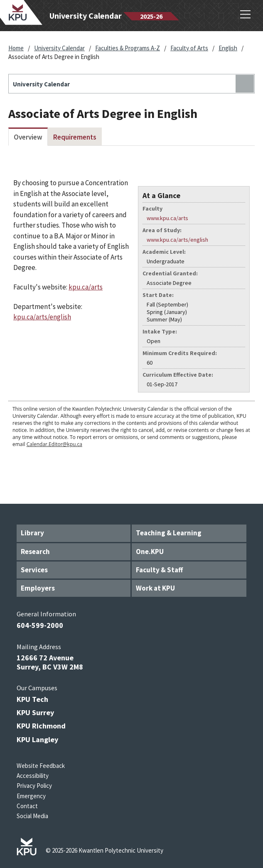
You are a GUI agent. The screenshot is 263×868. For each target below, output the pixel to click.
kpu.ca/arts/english (42, 317)
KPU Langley (37, 739)
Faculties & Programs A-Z (128, 48)
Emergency (31, 796)
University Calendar (59, 48)
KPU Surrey (35, 712)
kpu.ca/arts (86, 287)
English (228, 48)
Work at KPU (155, 588)
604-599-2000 (40, 625)
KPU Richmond (41, 726)
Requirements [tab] (75, 137)
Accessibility (33, 776)
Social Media (32, 816)
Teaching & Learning (169, 533)
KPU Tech (32, 699)
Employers (38, 588)
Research (35, 552)
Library (32, 533)
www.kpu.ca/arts (167, 218)
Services (34, 570)
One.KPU (150, 552)
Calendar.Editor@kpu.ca (54, 444)
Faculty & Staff (159, 570)
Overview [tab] (28, 137)
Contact (27, 806)
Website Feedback (41, 766)
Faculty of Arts (189, 48)
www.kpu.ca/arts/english (177, 240)
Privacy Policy (34, 786)
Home (16, 48)
